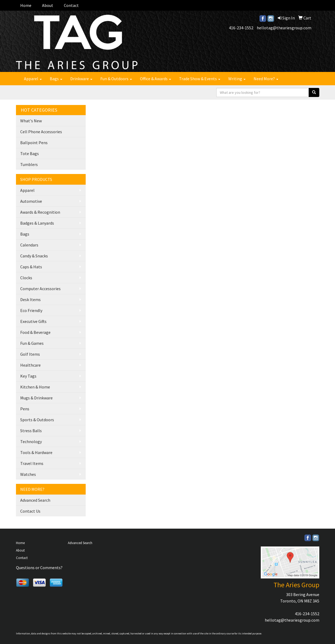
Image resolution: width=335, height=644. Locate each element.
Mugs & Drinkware (36, 398)
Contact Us (30, 511)
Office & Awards (156, 79)
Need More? (266, 79)
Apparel (33, 79)
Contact (71, 5)
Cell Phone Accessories (41, 132)
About (48, 5)
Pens (25, 409)
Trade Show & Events (200, 79)
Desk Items (30, 299)
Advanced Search (35, 500)
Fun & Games (32, 343)
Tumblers (29, 164)
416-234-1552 (241, 28)
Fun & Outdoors (116, 79)
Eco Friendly (31, 310)
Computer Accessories (40, 289)
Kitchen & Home (35, 387)
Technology (31, 442)
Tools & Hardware (36, 452)
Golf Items (30, 354)
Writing (237, 79)
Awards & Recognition (40, 212)
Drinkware (81, 79)
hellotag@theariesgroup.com (284, 28)
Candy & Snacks (34, 256)
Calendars (29, 245)
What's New (31, 121)
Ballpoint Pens (34, 143)
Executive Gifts (33, 321)
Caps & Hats (31, 267)
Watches (28, 474)
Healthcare (30, 365)
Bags (56, 79)
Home (26, 5)
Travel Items (32, 463)
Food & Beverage (35, 332)
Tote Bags (30, 153)
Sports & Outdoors (37, 420)
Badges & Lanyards (37, 223)
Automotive (31, 201)
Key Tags (28, 376)
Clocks (26, 278)
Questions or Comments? (39, 568)
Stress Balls (31, 431)
